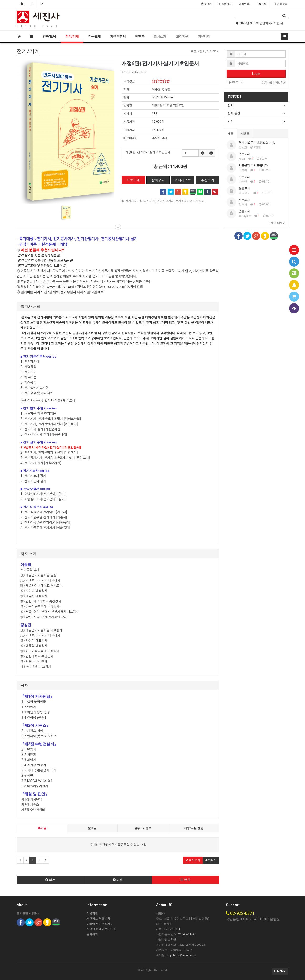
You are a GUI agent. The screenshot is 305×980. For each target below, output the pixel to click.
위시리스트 (183, 180)
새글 (231, 134)
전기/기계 (72, 36)
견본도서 (244, 154)
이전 (50, 880)
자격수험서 (118, 36)
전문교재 (94, 36)
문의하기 (92, 934)
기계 (230, 121)
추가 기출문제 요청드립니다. (257, 143)
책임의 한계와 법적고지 (102, 929)
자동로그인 (235, 82)
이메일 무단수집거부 (100, 924)
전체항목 (280, 4)
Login (256, 74)
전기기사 (131, 201)
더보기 (211, 860)
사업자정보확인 (166, 940)
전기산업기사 (165, 201)
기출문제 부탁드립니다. (254, 165)
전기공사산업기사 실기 (190, 201)
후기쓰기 (193, 860)
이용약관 (92, 913)
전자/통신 (234, 113)
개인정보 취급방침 (98, 919)
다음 (118, 880)
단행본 (140, 36)
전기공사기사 (147, 201)
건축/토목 (49, 36)
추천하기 (208, 180)
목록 (186, 880)
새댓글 (245, 134)
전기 (230, 105)
